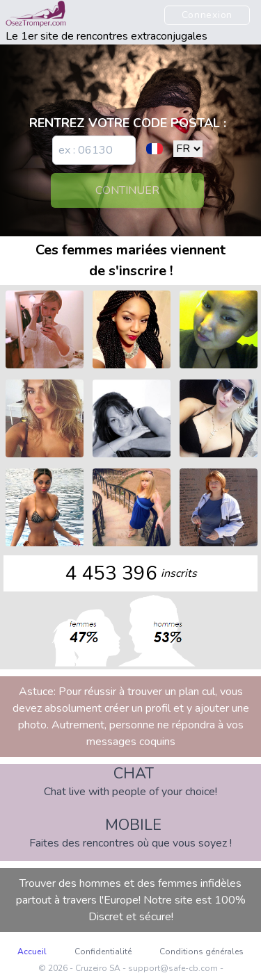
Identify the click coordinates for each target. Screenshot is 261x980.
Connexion (207, 15)
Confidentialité (103, 952)
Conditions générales (201, 952)
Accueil (32, 952)
